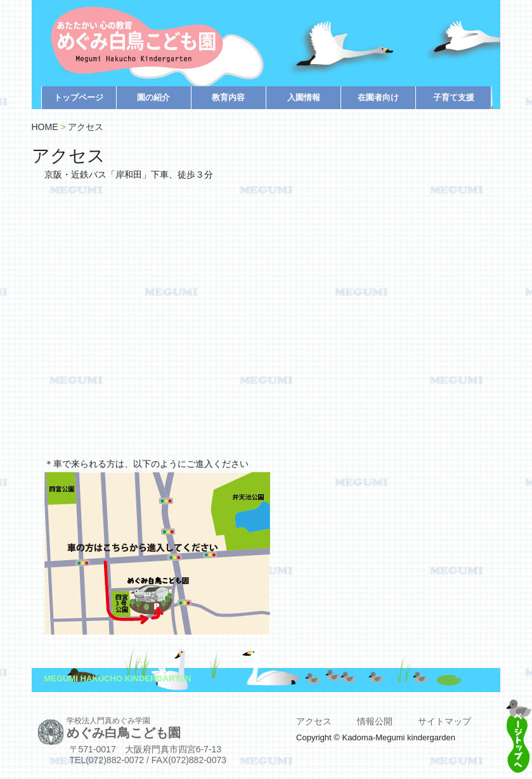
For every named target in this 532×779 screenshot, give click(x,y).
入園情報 (304, 97)
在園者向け (378, 97)
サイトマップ (444, 721)
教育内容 (228, 97)
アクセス (86, 127)
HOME (45, 127)
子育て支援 (454, 97)
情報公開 (375, 721)
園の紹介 (153, 97)
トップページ (79, 97)
